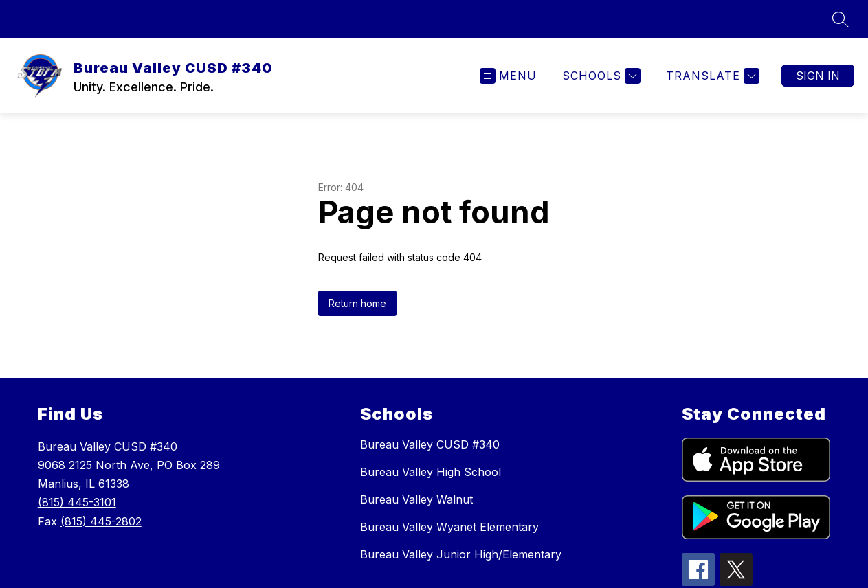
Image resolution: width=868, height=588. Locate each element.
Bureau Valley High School (431, 472)
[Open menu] (508, 76)
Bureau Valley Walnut (416, 499)
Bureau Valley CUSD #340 (430, 444)
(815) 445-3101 (77, 502)
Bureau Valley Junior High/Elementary (461, 554)
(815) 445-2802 (101, 521)
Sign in (818, 76)
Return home (357, 303)
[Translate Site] (711, 76)
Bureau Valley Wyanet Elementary (449, 527)
